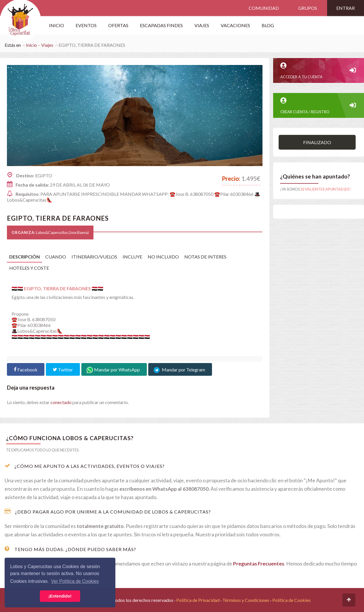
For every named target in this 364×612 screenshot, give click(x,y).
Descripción (25, 257)
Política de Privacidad (198, 600)
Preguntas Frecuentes (259, 564)
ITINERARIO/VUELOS (94, 257)
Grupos (308, 8)
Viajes (47, 45)
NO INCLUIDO (163, 257)
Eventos (86, 25)
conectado (61, 402)
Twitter (63, 370)
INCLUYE (132, 257)
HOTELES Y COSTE (29, 268)
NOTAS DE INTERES (205, 257)
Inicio (57, 25)
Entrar (346, 8)
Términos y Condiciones (246, 600)
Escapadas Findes (161, 25)
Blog (268, 25)
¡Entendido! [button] (60, 596)
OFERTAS (118, 25)
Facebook (26, 370)
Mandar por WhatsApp (114, 370)
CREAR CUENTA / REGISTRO (319, 106)
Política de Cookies (291, 600)
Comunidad (264, 8)
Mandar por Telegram (180, 370)
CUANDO (56, 257)
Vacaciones (235, 25)
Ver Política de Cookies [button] (75, 581)
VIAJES (202, 25)
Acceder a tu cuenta (319, 71)
